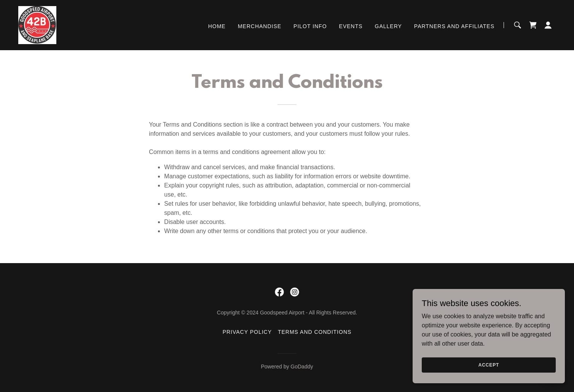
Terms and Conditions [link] (315, 332)
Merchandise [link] (260, 26)
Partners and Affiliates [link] (454, 26)
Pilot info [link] (310, 26)
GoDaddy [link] (302, 367)
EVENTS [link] (351, 26)
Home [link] (217, 26)
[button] (548, 25)
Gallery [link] (388, 26)
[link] (37, 25)
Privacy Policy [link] (247, 332)
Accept (489, 375)
